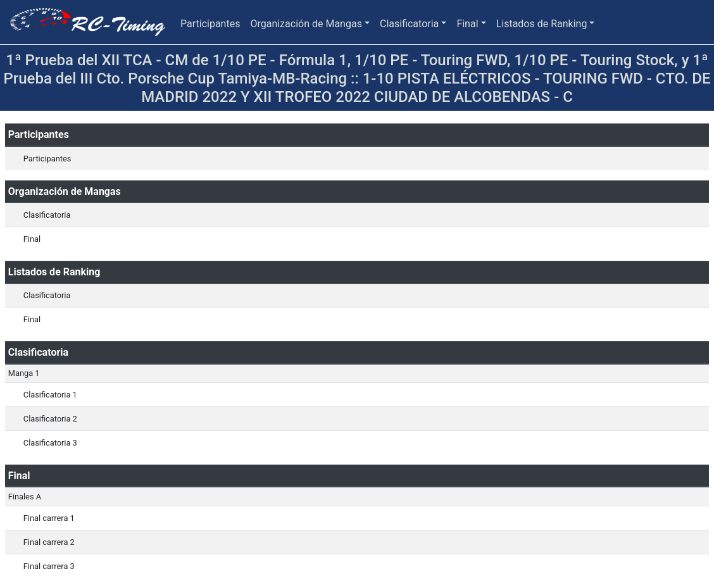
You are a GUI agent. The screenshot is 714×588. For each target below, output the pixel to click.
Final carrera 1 (49, 518)
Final (467, 24)
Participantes (210, 24)
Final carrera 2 (49, 542)
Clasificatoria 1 (50, 395)
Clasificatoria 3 (50, 443)
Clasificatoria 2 (50, 419)
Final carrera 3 (49, 566)
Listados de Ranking (542, 24)
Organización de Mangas (306, 24)
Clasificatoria (409, 24)
